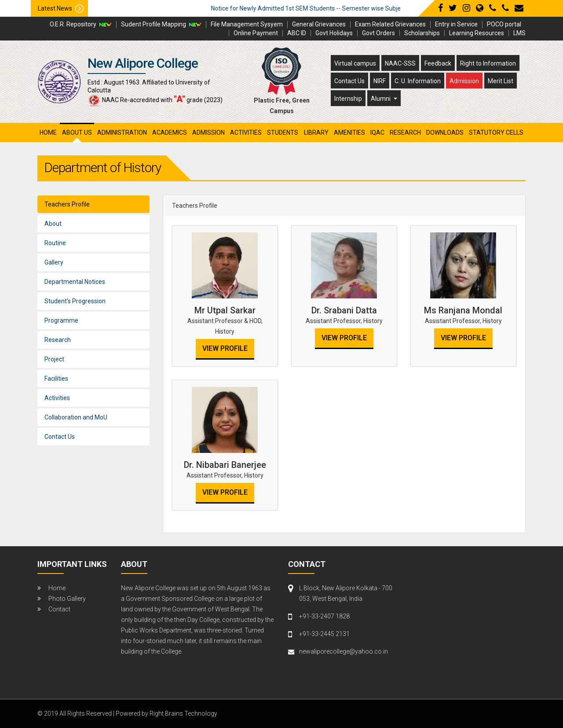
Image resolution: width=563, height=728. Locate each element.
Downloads (445, 132)
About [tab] (53, 224)
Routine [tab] (55, 243)
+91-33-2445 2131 (324, 634)
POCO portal (504, 24)
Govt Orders (378, 33)
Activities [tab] (57, 398)
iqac (377, 132)
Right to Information (488, 63)
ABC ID (297, 33)
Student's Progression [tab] (75, 301)
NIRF (380, 81)
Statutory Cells (496, 132)
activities (246, 132)
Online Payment (256, 33)
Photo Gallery (67, 599)
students (283, 132)
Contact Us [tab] (60, 437)
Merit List (501, 81)
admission (208, 132)
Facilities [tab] (56, 379)
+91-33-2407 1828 (324, 616)
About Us (77, 132)
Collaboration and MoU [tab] (76, 417)
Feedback (438, 63)
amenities (349, 132)
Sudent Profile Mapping (154, 24)
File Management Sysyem (247, 24)
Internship (348, 99)
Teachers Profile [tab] (67, 204)
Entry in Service (456, 24)
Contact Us (349, 81)
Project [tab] (54, 359)
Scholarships (422, 33)
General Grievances (319, 24)
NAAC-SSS (400, 63)
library (316, 132)
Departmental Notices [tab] (75, 282)
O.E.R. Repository (73, 24)
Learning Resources (477, 33)
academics (170, 132)
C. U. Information (418, 81)
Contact (59, 609)
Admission (464, 81)
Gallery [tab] (54, 262)
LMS (519, 33)
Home (48, 132)
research (405, 132)
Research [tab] (58, 340)
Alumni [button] (381, 99)
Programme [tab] (61, 320)
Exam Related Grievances (390, 24)
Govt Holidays (334, 33)
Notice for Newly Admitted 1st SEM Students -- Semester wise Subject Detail (333, 8)
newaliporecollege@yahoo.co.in (344, 651)
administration (122, 132)
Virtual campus (355, 63)
